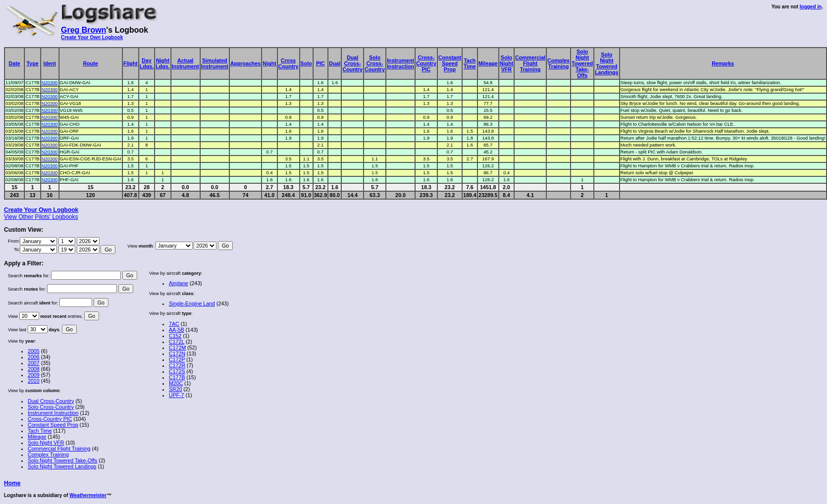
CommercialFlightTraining (530, 63)
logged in (811, 7)
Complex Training (48, 454)
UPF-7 (177, 395)
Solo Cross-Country (51, 407)
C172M (177, 348)
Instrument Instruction (53, 413)
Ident (49, 63)
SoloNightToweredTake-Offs (582, 63)
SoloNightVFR (506, 63)
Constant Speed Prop (53, 425)
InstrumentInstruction (400, 63)
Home (12, 483)
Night (269, 63)
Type (33, 63)
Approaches (246, 63)
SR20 (176, 389)
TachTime (470, 63)
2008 (34, 369)
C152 (175, 336)
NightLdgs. (162, 63)
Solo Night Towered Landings (62, 466)
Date (15, 63)
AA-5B (177, 330)
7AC (174, 324)
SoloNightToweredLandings (606, 63)
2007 (34, 363)
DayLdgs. (147, 63)
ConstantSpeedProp (450, 63)
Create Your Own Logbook (92, 37)
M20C (176, 383)
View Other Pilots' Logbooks (41, 217)
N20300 (50, 83)
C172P (177, 359)
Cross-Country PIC (50, 419)
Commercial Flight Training (59, 449)
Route (91, 63)
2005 (34, 351)
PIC (320, 63)
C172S (177, 371)
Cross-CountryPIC (426, 63)
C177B (177, 377)
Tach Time (40, 431)
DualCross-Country (352, 63)
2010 (34, 381)
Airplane (179, 283)
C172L (177, 342)
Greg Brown (84, 30)
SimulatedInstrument (215, 63)
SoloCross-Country (375, 63)
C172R (177, 365)
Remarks (723, 63)
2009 (34, 375)
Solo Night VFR (46, 443)
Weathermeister (88, 495)
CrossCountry (288, 63)
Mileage (488, 63)
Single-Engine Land (192, 303)
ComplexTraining (558, 63)
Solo (306, 63)
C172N (177, 353)
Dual (335, 63)
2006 (34, 357)
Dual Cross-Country (51, 401)
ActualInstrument (185, 63)
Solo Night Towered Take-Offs (62, 460)
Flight (130, 63)
